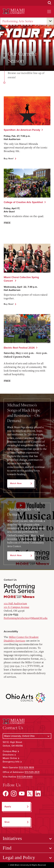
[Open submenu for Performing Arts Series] (50, 21)
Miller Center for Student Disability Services (21, 639)
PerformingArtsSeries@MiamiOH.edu (26, 618)
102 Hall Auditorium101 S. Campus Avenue (17, 605)
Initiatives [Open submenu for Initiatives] (12, 838)
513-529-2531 (32, 772)
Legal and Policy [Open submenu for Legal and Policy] (19, 857)
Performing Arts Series (18, 21)
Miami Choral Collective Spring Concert (21, 279)
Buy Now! (9, 159)
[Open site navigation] (49, 12)
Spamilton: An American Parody (22, 130)
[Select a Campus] (27, 736)
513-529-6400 (25, 777)
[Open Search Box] (50, 3)
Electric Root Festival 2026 (19, 348)
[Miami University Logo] (14, 11)
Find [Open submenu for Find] (7, 848)
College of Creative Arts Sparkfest (23, 202)
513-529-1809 (27, 767)
